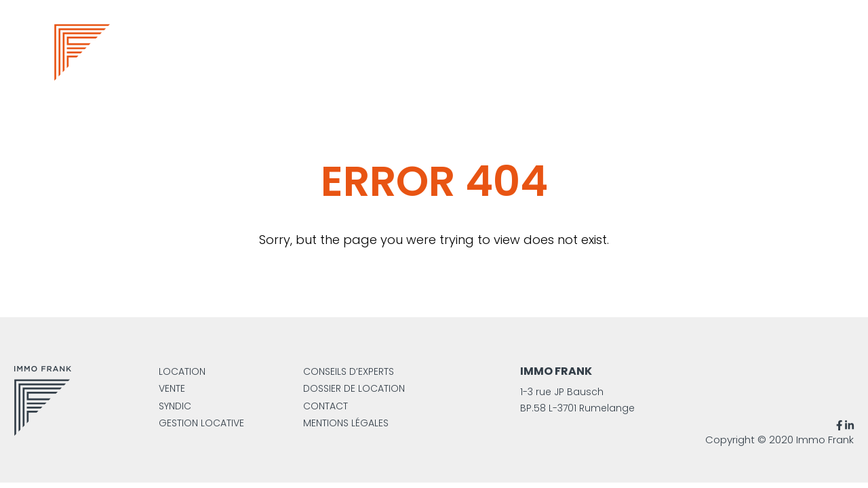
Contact (325, 406)
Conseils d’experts (349, 371)
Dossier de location (354, 388)
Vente (172, 388)
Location (182, 371)
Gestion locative (201, 423)
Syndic (175, 406)
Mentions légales (346, 423)
